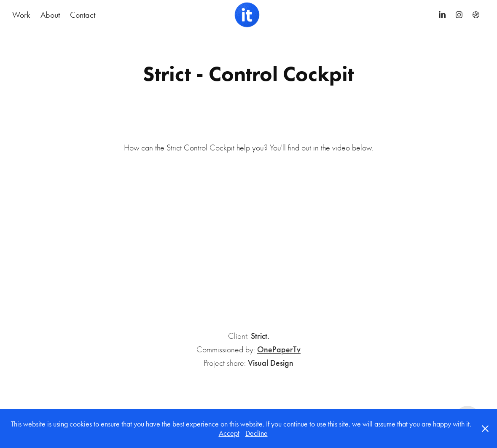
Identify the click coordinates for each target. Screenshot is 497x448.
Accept (229, 433)
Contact (83, 15)
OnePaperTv (279, 349)
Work (21, 15)
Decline (257, 433)
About (50, 15)
